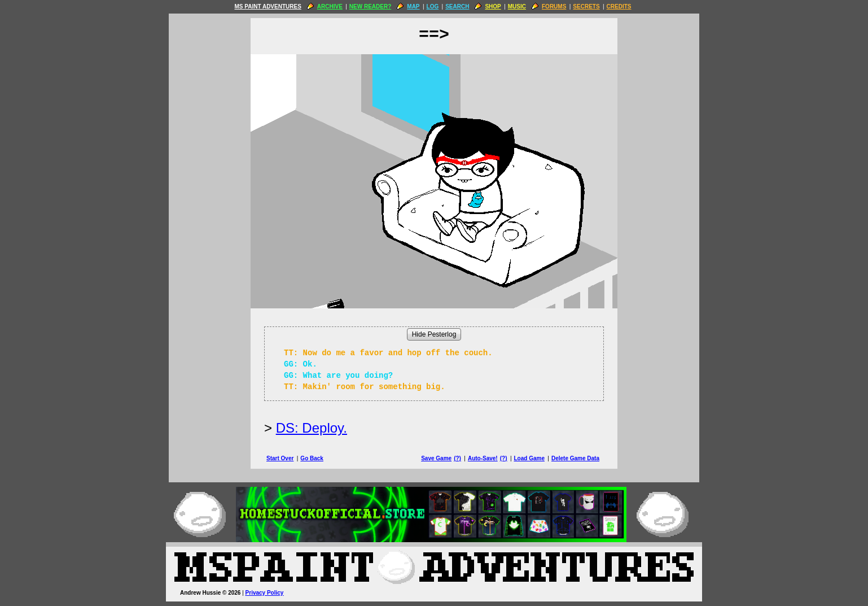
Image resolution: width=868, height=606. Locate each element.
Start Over (280, 458)
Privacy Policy (265, 593)
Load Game (529, 458)
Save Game (436, 458)
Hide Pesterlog (434, 334)
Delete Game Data (575, 458)
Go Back (312, 458)
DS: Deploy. (312, 428)
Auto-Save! (483, 458)
